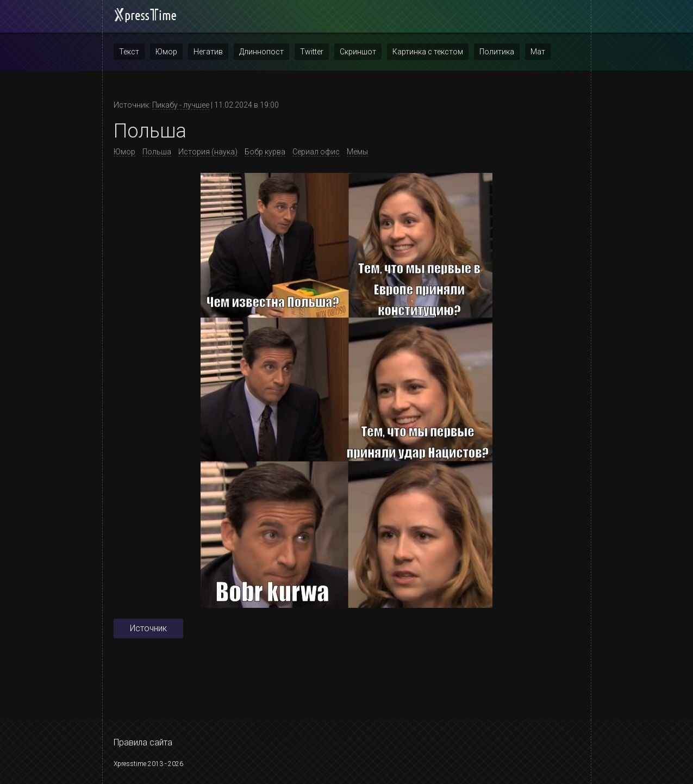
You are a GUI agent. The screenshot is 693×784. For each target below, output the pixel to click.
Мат (538, 52)
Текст (129, 52)
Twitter (312, 52)
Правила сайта (143, 742)
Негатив (208, 52)
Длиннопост (261, 52)
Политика (497, 52)
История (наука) (208, 152)
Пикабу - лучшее (181, 105)
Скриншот (358, 52)
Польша (157, 152)
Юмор (166, 52)
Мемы (357, 152)
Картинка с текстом (428, 52)
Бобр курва (265, 152)
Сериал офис (316, 152)
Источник (148, 628)
